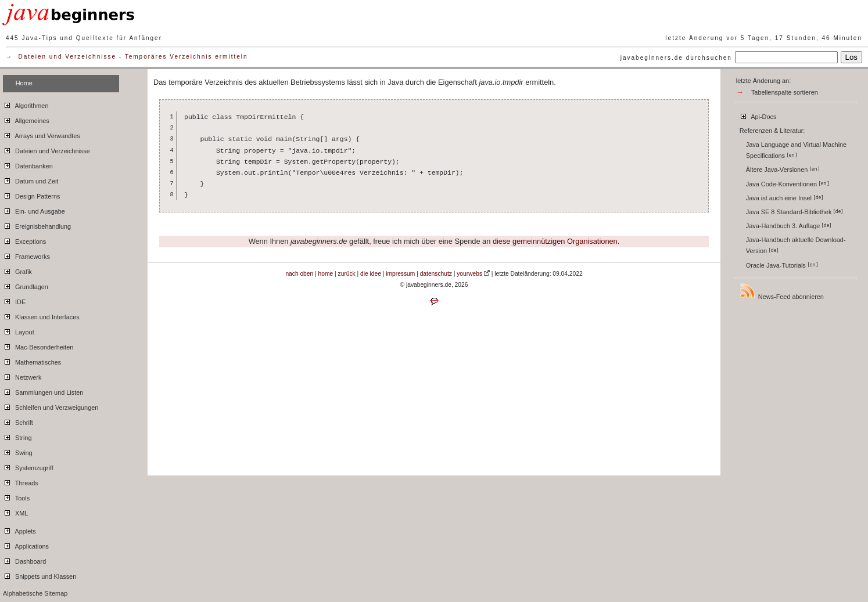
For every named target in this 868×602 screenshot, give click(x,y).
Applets (19, 529)
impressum (400, 274)
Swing (18, 451)
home (326, 274)
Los (852, 57)
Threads (21, 481)
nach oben (299, 274)
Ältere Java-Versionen (783, 170)
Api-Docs (758, 115)
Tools (16, 496)
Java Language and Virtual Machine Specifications (796, 150)
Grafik (17, 270)
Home (24, 83)
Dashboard (24, 560)
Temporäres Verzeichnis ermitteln (186, 57)
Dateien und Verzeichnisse (67, 57)
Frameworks (26, 255)
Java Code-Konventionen (788, 184)
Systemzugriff (28, 466)
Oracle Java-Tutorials (782, 265)
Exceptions (24, 240)
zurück (347, 274)
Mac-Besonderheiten (38, 345)
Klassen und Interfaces (41, 315)
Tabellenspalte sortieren (785, 92)
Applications (26, 545)
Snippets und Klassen (40, 575)
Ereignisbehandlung (37, 225)
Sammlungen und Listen (43, 391)
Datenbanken (28, 164)
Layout (19, 330)
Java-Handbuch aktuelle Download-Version (796, 245)
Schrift (18, 421)
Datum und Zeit (31, 179)
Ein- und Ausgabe (34, 210)
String (17, 436)
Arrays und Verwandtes (42, 134)
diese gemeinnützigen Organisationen (555, 241)
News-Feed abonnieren (781, 291)
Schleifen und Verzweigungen (51, 406)
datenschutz (436, 274)
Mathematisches (32, 361)
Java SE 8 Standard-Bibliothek (795, 212)
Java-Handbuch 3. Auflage (789, 226)
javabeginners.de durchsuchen (676, 58)
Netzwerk (22, 376)
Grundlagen (26, 285)
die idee (371, 274)
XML (15, 511)
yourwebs (469, 274)
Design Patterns (31, 194)
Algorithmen (26, 104)
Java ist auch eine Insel (785, 198)
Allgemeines (26, 119)
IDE (14, 300)
